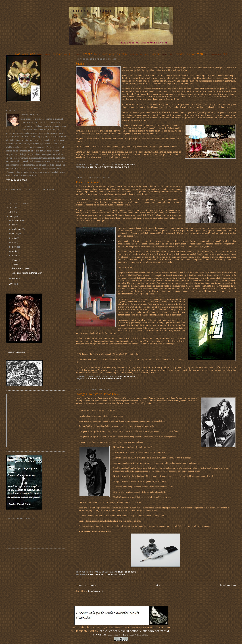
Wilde (207, 54)
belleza (47, 54)
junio (14, 242)
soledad (180, 54)
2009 (11, 216)
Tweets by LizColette (16, 352)
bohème (57, 54)
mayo (14, 247)
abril (14, 251)
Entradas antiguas (228, 585)
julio (14, 238)
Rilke (172, 54)
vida (200, 54)
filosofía (87, 54)
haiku (97, 54)
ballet (39, 54)
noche (147, 54)
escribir (78, 54)
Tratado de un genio (88, 182)
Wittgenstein (216, 54)
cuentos (68, 54)
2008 (11, 284)
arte (32, 54)
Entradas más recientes (86, 585)
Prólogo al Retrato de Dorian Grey (97, 394)
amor (25, 54)
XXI (225, 54)
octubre (15, 225)
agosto (15, 233)
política (165, 54)
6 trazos (130, 165)
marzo (15, 256)
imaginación (109, 54)
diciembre (16, 220)
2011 (11, 208)
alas (18, 54)
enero (14, 278)
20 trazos (130, 572)
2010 (11, 212)
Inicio (158, 585)
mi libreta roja (136, 54)
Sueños (80, 64)
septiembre (17, 229)
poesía (156, 54)
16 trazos (129, 376)
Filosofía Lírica (95, 11)
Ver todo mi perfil (17, 180)
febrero (15, 260)
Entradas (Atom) (96, 591)
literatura (123, 54)
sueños (191, 54)
